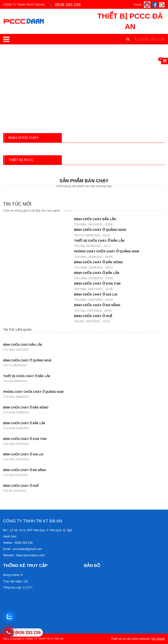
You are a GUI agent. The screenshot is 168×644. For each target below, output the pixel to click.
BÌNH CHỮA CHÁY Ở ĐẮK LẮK (97, 273)
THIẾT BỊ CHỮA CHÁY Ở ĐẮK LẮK (100, 241)
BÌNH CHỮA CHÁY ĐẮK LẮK (95, 219)
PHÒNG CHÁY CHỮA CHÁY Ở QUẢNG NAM (107, 251)
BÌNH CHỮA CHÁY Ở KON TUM (97, 283)
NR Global (158, 639)
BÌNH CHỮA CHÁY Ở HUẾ (93, 316)
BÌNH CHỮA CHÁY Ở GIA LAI (96, 294)
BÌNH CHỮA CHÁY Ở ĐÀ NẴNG (97, 305)
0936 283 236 (150, 39)
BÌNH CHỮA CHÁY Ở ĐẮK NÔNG (98, 262)
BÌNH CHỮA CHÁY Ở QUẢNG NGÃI (100, 230)
